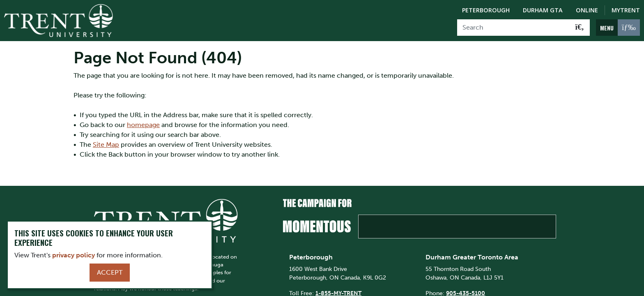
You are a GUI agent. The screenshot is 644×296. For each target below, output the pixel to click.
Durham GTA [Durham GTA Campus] (543, 10)
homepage (143, 125)
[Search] (514, 28)
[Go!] (580, 28)
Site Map (106, 145)
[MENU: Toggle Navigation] (618, 28)
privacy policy (74, 255)
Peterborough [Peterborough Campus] (486, 10)
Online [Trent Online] (587, 10)
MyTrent (626, 10)
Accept (110, 272)
